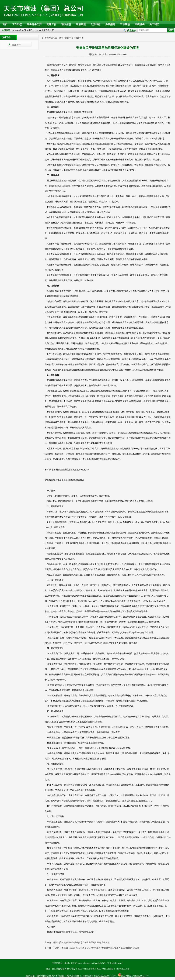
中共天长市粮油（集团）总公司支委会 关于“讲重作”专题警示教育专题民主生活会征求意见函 (96, 948)
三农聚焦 (125, 24)
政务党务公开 (34, 24)
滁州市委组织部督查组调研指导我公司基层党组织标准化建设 (81, 943)
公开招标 (96, 24)
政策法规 (81, 24)
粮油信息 (66, 24)
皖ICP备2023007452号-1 (106, 976)
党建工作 (51, 24)
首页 (5, 24)
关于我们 (154, 24)
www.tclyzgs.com (85, 963)
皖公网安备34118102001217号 (135, 976)
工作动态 (17, 24)
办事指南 (110, 24)
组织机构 (140, 24)
